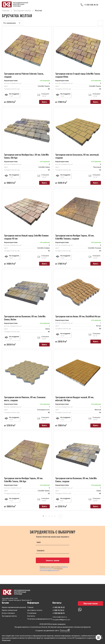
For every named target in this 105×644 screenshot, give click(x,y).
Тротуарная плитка (9, 616)
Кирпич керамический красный (14, 607)
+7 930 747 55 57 (58, 610)
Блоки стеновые (8, 613)
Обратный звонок (90, 603)
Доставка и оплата (35, 610)
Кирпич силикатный (10, 610)
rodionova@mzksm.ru (61, 617)
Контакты (31, 616)
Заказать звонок (52, 565)
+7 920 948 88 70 (58, 613)
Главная (30, 607)
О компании (32, 613)
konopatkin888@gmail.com (63, 620)
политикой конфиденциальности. (50, 575)
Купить (43, 102)
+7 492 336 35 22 (90, 5)
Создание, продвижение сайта (52, 631)
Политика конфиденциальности (40, 618)
